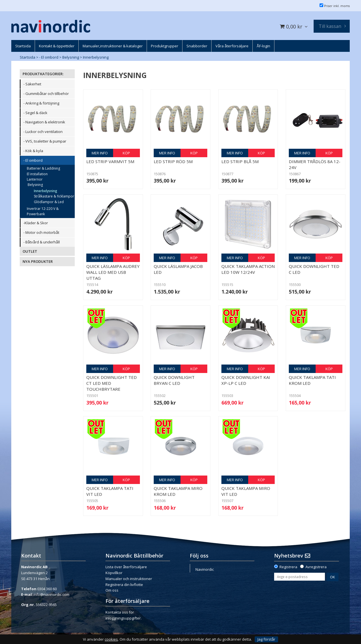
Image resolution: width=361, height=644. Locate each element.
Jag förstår (266, 639)
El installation (37, 174)
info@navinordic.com (51, 594)
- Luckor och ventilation (43, 132)
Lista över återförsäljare (126, 567)
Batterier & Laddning (43, 168)
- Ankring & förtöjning (41, 103)
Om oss (112, 590)
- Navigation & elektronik (44, 122)
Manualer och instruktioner (129, 579)
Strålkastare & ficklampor (54, 196)
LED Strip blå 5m (240, 161)
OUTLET (30, 251)
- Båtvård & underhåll (42, 242)
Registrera (288, 567)
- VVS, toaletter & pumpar (45, 141)
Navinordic (205, 569)
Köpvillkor (114, 573)
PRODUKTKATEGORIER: (43, 74)
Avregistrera (316, 567)
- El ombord (49, 57)
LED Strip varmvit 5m (110, 161)
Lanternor (35, 179)
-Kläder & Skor (36, 223)
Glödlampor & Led (49, 202)
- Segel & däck (35, 113)
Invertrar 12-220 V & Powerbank (43, 211)
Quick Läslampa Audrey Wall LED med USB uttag (113, 272)
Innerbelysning (96, 57)
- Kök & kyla (33, 151)
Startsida (27, 57)
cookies (111, 639)
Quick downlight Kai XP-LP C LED (246, 380)
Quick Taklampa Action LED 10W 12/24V (248, 269)
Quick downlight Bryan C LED (174, 380)
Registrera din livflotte (124, 585)
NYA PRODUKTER (38, 261)
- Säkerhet (32, 84)
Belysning (71, 57)
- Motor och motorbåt (41, 232)
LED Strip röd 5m (173, 161)
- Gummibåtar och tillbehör (46, 94)
